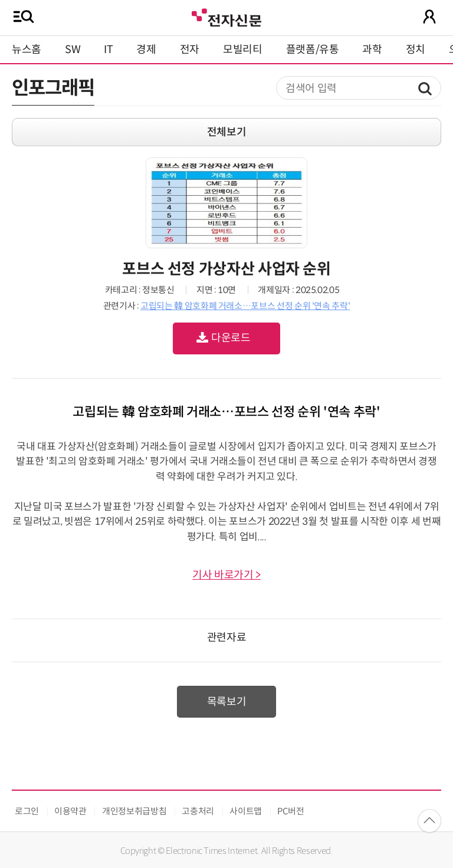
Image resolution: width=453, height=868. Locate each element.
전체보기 (227, 132)
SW (73, 50)
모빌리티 (243, 50)
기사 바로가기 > (226, 575)
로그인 (27, 811)
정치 (416, 50)
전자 (190, 50)
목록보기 (227, 702)
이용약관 (70, 811)
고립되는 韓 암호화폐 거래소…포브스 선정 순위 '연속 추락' (245, 306)
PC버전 (291, 811)
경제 (146, 50)
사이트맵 (246, 811)
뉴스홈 (27, 50)
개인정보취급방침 (134, 811)
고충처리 (198, 811)
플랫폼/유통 (313, 50)
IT (108, 50)
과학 (372, 50)
